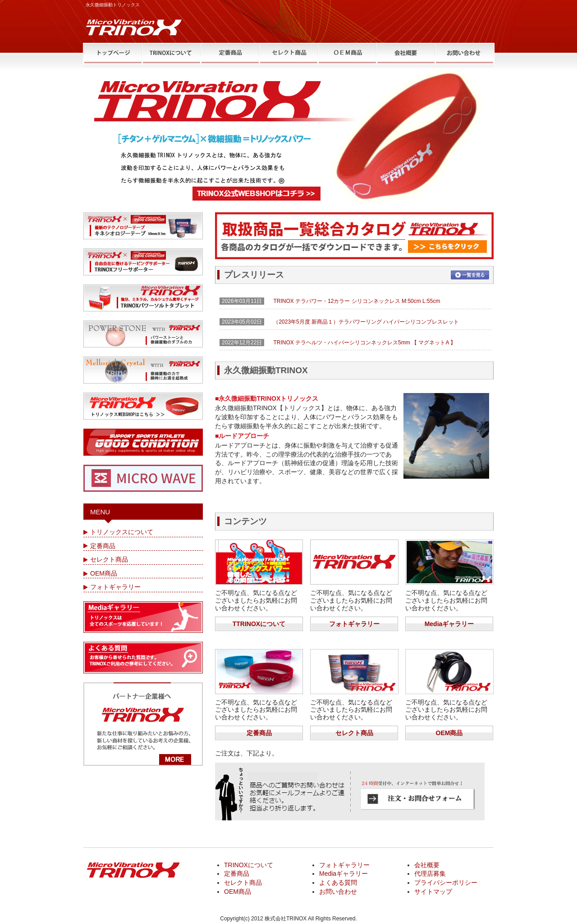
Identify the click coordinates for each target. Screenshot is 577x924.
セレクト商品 (354, 733)
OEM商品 (449, 733)
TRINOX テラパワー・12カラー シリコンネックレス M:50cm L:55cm (357, 301)
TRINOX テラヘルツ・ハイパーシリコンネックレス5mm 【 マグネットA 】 (364, 343)
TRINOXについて (249, 865)
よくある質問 (338, 883)
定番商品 (259, 733)
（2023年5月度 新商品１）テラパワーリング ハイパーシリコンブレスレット (366, 322)
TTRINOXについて (259, 624)
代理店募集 (430, 874)
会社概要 (427, 865)
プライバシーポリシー (446, 883)
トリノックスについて (122, 532)
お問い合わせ (338, 892)
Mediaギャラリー (449, 624)
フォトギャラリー (354, 624)
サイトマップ (433, 892)
